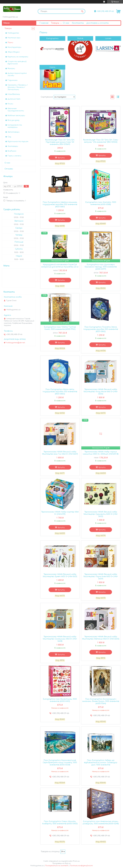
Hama (52, 67)
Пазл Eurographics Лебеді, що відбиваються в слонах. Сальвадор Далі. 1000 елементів (101, 763)
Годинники (13, 80)
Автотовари (14, 132)
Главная (44, 23)
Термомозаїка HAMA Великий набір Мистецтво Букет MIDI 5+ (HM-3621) (60, 575)
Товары (55, 23)
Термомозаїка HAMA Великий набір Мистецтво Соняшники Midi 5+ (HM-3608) (60, 639)
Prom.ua (76, 861)
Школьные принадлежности (16, 110)
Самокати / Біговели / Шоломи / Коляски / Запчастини (18, 87)
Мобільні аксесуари (16, 116)
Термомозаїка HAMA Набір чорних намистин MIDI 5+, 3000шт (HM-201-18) (101, 453)
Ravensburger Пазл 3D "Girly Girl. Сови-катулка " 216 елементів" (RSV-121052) (101, 141)
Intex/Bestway (14, 94)
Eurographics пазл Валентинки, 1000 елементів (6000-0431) (60, 700)
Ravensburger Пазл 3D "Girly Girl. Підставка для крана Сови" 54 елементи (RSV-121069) (60, 142)
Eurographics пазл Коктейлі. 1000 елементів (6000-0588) (101, 203)
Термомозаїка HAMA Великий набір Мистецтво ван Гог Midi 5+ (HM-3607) (60, 453)
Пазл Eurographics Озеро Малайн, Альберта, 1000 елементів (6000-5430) (60, 823)
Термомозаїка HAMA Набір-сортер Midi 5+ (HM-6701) (60, 513)
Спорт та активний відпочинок (17, 63)
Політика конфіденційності (81, 866)
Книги (10, 104)
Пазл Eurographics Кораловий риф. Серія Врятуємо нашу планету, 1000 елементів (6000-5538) (60, 763)
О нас (66, 23)
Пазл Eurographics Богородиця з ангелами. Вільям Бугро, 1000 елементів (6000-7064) (101, 701)
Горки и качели (14, 156)
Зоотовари (13, 146)
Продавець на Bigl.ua (61, 863)
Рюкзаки (11, 69)
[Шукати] (82, 11)
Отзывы (9, 169)
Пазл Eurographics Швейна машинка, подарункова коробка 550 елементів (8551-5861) (60, 204)
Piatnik (80, 38)
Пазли (10, 43)
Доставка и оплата (97, 23)
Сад (9, 137)
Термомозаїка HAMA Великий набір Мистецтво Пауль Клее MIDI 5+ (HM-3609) (101, 577)
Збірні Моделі (14, 52)
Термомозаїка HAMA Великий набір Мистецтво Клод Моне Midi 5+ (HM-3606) (101, 392)
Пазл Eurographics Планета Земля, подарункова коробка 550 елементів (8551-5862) (101, 329)
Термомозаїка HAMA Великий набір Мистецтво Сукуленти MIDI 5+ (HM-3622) (101, 514)
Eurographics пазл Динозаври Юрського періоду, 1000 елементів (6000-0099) (101, 267)
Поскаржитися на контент (57, 866)
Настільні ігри (14, 38)
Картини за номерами (18, 57)
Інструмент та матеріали (15, 126)
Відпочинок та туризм (18, 142)
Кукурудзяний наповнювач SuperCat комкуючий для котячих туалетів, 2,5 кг (60, 266)
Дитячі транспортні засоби (17, 74)
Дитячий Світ (14, 99)
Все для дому (13, 120)
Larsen (108, 38)
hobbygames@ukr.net (16, 343)
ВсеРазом (12, 151)
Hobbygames (13, 33)
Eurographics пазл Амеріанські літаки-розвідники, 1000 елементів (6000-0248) (101, 823)
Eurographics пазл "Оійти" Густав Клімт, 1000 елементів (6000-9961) (60, 328)
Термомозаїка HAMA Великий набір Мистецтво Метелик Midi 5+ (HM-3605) (101, 638)
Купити (61, 158)
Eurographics (52, 38)
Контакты (78, 23)
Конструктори (14, 47)
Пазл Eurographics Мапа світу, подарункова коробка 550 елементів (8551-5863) (60, 392)
